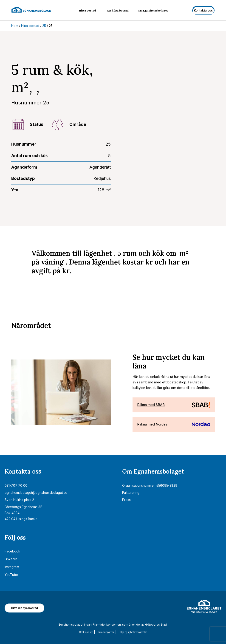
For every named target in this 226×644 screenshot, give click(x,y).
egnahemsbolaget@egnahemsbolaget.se (36, 493)
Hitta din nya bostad (24, 608)
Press (126, 500)
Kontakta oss (203, 10)
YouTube (11, 575)
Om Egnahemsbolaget (153, 10)
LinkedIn (11, 559)
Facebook (12, 551)
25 (44, 26)
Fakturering (131, 493)
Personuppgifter (105, 632)
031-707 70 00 (16, 485)
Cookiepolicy (86, 632)
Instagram (12, 567)
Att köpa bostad (118, 10)
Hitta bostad (88, 10)
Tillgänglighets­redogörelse (133, 632)
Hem (15, 26)
